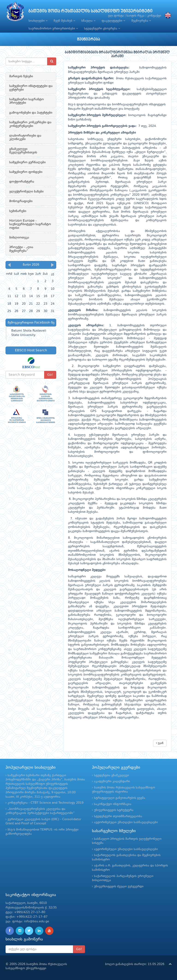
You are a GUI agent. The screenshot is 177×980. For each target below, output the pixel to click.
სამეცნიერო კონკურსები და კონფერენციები (30, 124)
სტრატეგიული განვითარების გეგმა (120, 798)
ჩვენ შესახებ (64, 21)
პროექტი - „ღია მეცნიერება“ (21, 249)
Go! (50, 375)
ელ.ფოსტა (116, 16)
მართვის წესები (21, 76)
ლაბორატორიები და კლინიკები (25, 137)
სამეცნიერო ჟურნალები (27, 162)
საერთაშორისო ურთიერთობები (53, 29)
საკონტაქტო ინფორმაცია (113, 804)
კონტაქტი (154, 16)
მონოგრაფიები (21, 201)
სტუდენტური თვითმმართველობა (118, 816)
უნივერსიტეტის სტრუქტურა (114, 810)
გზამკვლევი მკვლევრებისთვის (23, 151)
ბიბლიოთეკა (19, 238)
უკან (160, 743)
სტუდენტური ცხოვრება (102, 29)
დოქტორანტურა (22, 182)
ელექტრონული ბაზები (26, 192)
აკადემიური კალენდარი (112, 781)
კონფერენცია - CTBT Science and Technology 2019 (46, 803)
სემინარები (18, 211)
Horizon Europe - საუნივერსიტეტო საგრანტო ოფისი (30, 224)
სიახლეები (38, 21)
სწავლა (88, 21)
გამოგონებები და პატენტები (31, 113)
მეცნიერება (141, 21)
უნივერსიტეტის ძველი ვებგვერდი (119, 887)
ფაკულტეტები (113, 21)
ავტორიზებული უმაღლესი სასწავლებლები (126, 822)
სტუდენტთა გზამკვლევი (112, 775)
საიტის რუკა (136, 16)
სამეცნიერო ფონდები (26, 172)
